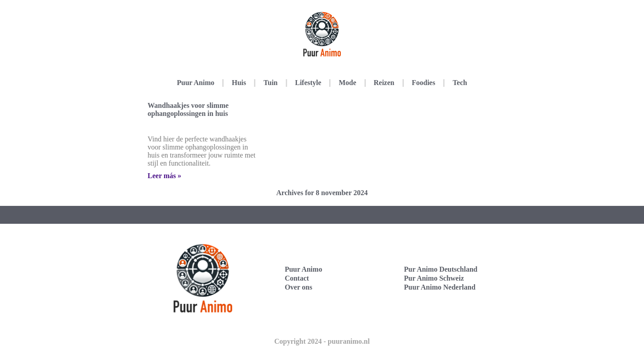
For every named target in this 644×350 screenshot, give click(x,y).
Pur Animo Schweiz (434, 278)
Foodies (424, 83)
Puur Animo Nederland (440, 287)
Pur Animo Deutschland (441, 269)
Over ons (299, 287)
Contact (297, 278)
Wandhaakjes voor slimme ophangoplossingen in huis (188, 109)
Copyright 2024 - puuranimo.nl (322, 341)
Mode (347, 83)
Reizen (384, 83)
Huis (239, 83)
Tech (460, 83)
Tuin (270, 83)
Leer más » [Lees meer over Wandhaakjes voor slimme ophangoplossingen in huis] (164, 176)
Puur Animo (196, 83)
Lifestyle (308, 83)
